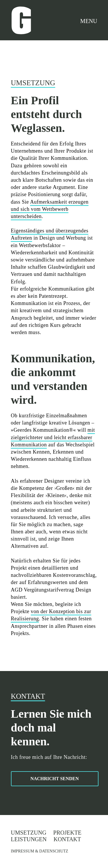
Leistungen (29, 839)
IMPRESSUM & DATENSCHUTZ (40, 851)
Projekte (67, 833)
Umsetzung (29, 833)
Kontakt (67, 839)
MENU (89, 21)
